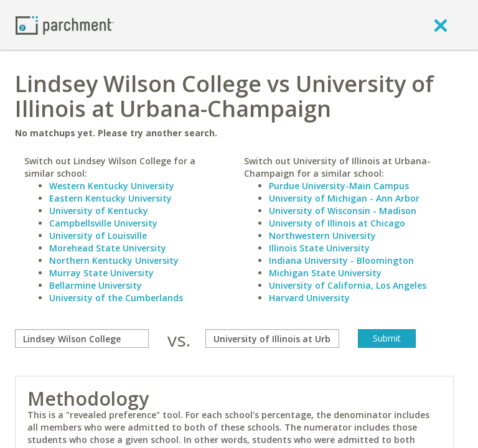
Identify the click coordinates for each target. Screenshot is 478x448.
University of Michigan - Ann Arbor (344, 198)
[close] (441, 25)
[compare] (82, 338)
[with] (272, 338)
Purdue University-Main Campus (339, 186)
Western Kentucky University (112, 186)
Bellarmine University (96, 285)
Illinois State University (319, 248)
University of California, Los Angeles (348, 285)
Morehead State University (108, 248)
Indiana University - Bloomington (341, 260)
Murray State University (101, 273)
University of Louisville (98, 236)
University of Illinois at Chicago (337, 223)
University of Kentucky (99, 211)
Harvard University (309, 298)
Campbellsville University (103, 223)
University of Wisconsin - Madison (343, 211)
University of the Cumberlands (116, 298)
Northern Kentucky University (114, 260)
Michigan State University (325, 273)
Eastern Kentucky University (110, 198)
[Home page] (65, 25)
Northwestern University (322, 236)
